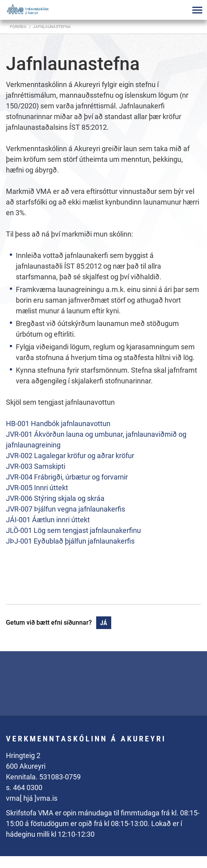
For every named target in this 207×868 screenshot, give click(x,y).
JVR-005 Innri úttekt (37, 488)
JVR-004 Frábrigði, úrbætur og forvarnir (67, 477)
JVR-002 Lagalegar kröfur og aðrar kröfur (70, 456)
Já (104, 623)
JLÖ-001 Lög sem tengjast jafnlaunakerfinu (73, 530)
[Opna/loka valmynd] (197, 10)
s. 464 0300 (24, 787)
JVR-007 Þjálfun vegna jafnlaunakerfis (66, 509)
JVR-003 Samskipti (36, 466)
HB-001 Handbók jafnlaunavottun (58, 424)
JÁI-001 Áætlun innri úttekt (48, 520)
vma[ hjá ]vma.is (32, 798)
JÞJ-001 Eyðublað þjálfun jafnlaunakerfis (70, 541)
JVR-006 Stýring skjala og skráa (55, 498)
